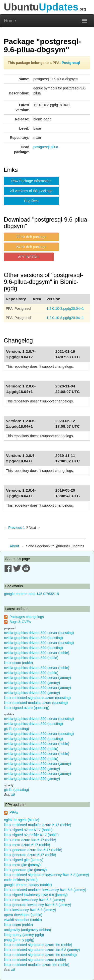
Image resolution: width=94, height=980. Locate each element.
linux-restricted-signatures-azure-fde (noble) (38, 945)
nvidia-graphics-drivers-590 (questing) (33, 638)
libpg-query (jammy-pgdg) (24, 935)
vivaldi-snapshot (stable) (23, 920)
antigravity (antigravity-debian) (28, 930)
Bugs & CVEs (20, 622)
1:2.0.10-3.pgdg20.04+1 (65, 309)
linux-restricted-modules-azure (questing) (36, 703)
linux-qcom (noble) (18, 663)
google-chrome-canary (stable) (28, 885)
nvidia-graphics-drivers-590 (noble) (31, 658)
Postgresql (71, 63)
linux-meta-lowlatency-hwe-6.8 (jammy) (35, 900)
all (13, 795)
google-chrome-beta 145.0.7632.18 (31, 594)
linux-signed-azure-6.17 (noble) (28, 830)
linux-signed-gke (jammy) (24, 860)
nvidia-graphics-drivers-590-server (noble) (37, 653)
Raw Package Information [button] (31, 181)
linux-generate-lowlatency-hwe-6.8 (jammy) (38, 905)
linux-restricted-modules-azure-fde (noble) (37, 965)
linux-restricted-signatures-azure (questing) (37, 698)
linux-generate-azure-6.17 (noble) (30, 855)
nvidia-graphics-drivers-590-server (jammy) (37, 678)
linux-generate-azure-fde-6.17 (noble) (33, 850)
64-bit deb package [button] (31, 247)
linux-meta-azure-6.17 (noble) (27, 845)
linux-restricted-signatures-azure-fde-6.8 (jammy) (42, 950)
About (14, 546)
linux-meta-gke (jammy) (22, 865)
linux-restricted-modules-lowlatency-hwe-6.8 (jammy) (45, 890)
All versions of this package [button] (31, 191)
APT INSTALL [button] (29, 257)
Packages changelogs (27, 617)
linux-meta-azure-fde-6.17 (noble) (30, 840)
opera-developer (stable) (23, 915)
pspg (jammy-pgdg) (19, 940)
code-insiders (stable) (21, 880)
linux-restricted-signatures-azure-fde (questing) (40, 955)
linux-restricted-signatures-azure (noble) (35, 960)
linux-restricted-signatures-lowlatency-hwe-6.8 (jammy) (46, 875)
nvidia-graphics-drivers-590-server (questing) (39, 633)
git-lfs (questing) (17, 729)
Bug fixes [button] (31, 201)
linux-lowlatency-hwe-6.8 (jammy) (30, 910)
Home (10, 21)
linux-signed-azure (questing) (27, 708)
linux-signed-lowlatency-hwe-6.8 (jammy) (36, 895)
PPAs (14, 812)
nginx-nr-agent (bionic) (22, 820)
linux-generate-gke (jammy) (25, 870)
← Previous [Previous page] (13, 528)
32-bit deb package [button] (31, 237)
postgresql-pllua (46, 147)
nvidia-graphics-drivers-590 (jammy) (32, 683)
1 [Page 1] (24, 528)
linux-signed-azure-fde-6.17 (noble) (31, 835)
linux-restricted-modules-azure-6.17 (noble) (38, 825)
